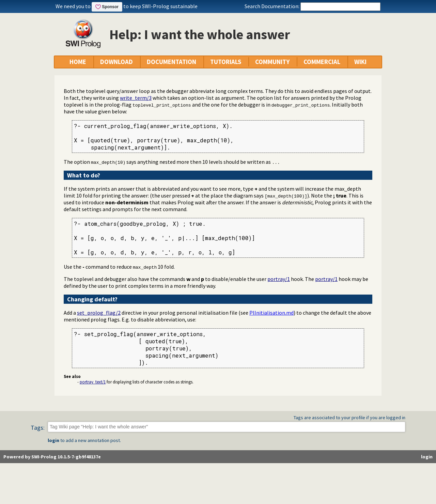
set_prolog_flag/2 (99, 313)
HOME (78, 62)
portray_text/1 (93, 382)
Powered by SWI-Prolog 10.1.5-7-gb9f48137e (52, 457)
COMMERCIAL (322, 62)
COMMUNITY (272, 62)
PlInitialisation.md (271, 313)
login (53, 440)
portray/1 (279, 279)
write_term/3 (136, 98)
